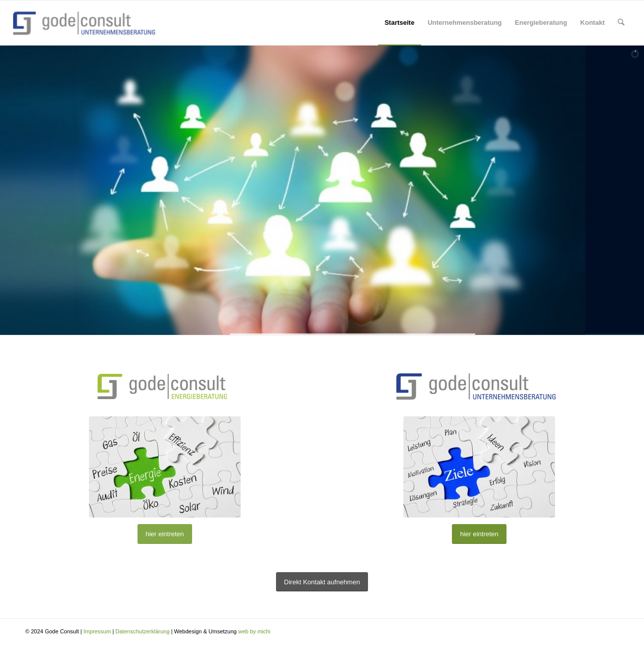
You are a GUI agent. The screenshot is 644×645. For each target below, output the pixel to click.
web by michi (254, 631)
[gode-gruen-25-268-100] (165, 386)
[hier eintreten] (165, 534)
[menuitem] (400, 23)
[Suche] (621, 23)
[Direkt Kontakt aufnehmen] (322, 582)
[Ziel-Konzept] (479, 467)
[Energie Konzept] (165, 467)
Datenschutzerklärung (142, 631)
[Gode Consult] (87, 23)
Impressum (98, 631)
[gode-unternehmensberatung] (479, 386)
